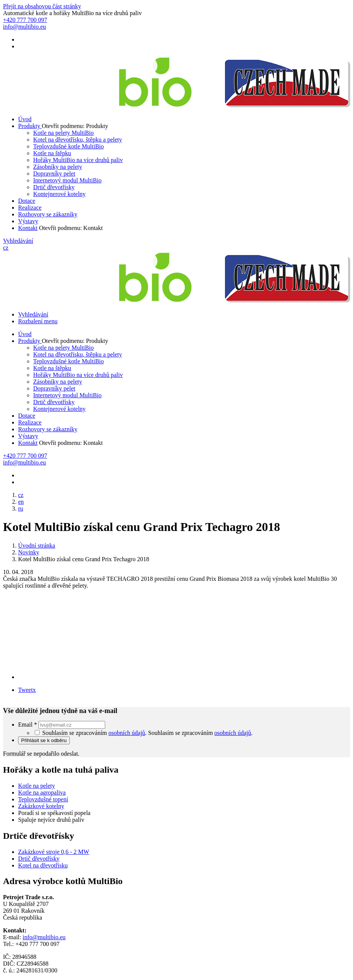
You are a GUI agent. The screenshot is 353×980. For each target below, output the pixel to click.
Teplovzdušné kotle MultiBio (68, 146)
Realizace (30, 208)
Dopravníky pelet (54, 174)
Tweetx (27, 690)
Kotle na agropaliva (42, 792)
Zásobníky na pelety (58, 167)
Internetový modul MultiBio (67, 180)
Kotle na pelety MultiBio (63, 133)
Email (28, 725)
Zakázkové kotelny (41, 806)
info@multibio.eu (44, 937)
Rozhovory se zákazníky (48, 214)
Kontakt (28, 228)
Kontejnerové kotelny (59, 194)
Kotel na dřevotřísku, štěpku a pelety (78, 140)
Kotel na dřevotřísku (43, 865)
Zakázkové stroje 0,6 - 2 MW (54, 852)
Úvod (25, 119)
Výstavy (28, 221)
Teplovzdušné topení (43, 799)
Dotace (27, 201)
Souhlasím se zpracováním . (200, 733)
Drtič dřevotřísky (54, 187)
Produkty (30, 126)
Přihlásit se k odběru (44, 740)
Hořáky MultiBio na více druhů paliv (78, 160)
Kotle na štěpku (52, 153)
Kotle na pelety (37, 786)
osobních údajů (127, 733)
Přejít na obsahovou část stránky (42, 6)
